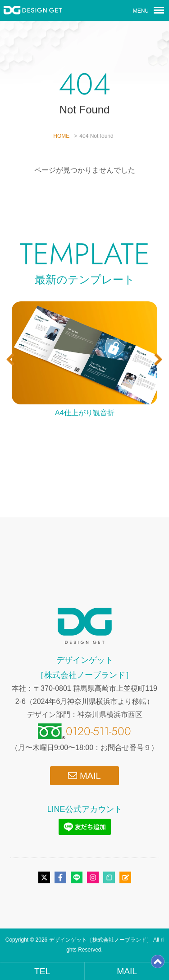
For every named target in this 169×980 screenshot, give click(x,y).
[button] (11, 360)
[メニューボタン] (159, 10)
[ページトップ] (158, 965)
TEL (42, 971)
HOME (61, 136)
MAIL (84, 776)
